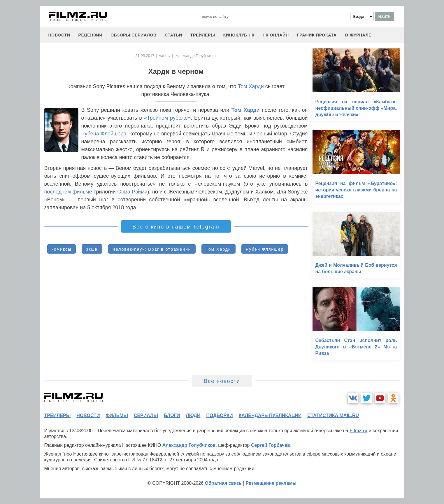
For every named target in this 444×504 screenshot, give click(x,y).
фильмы (117, 415)
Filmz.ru (358, 431)
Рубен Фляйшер (265, 249)
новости (59, 35)
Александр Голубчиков (189, 445)
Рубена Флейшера (104, 134)
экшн (92, 249)
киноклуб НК (239, 35)
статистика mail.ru (333, 415)
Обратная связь (223, 483)
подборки (220, 415)
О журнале (358, 35)
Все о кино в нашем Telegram (176, 227)
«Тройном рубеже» (167, 118)
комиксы (62, 249)
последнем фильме (69, 192)
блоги (172, 415)
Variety (165, 56)
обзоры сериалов (134, 35)
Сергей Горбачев (271, 445)
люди (193, 415)
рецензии (90, 35)
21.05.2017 (145, 56)
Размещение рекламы (271, 483)
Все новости (222, 381)
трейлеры (203, 35)
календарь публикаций (270, 415)
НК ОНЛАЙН (276, 35)
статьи (173, 35)
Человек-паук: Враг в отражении (152, 249)
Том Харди (251, 86)
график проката (317, 35)
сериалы (146, 415)
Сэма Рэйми (132, 192)
